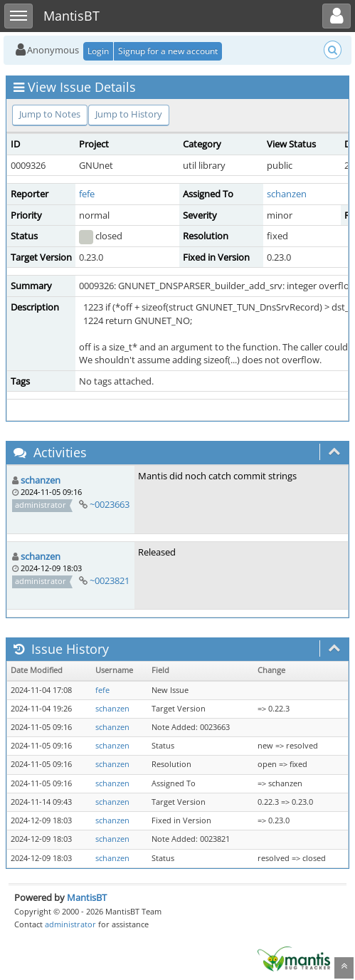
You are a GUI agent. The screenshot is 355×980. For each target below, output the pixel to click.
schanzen (287, 194)
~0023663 (110, 504)
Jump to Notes (50, 114)
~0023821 (110, 580)
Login (98, 51)
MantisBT (87, 897)
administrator (70, 924)
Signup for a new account (168, 51)
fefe (87, 194)
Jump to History (129, 114)
